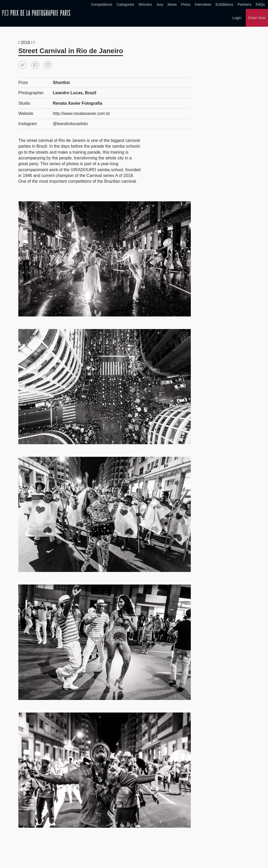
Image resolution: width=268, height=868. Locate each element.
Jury (160, 4)
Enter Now (257, 18)
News (172, 4)
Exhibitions (224, 4)
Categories (125, 4)
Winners (145, 4)
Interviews (203, 4)
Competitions (102, 4)
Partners (245, 4)
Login (237, 18)
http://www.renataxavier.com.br (82, 113)
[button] (23, 64)
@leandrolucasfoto (70, 123)
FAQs (260, 4)
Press (186, 4)
